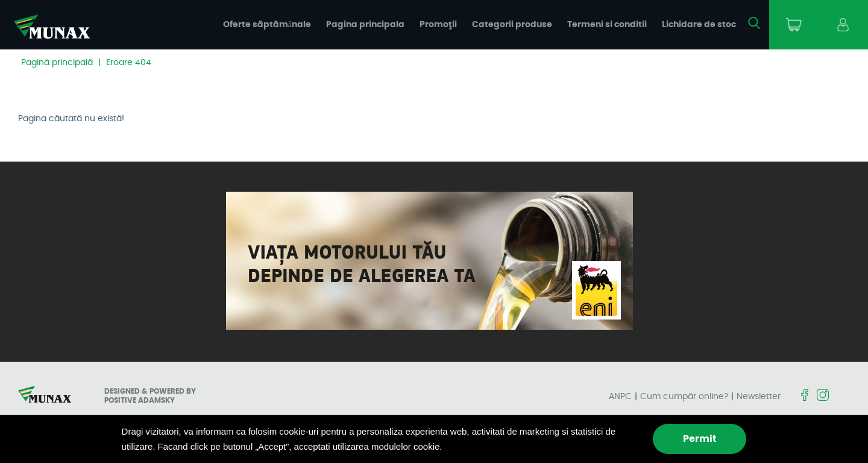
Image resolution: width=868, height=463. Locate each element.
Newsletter (759, 397)
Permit (700, 439)
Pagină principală (57, 63)
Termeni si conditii (607, 25)
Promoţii (438, 25)
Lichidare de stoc (699, 25)
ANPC (620, 397)
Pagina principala (365, 25)
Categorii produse (512, 25)
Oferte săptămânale (267, 25)
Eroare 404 (129, 63)
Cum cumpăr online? (684, 397)
